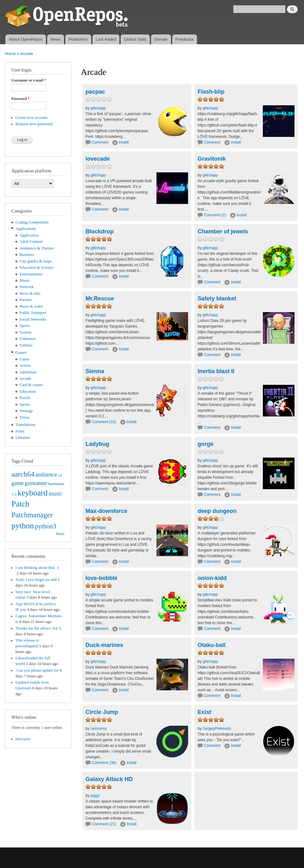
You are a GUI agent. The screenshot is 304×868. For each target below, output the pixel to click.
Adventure (28, 372)
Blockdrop (100, 231)
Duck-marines (104, 645)
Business (27, 255)
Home (10, 54)
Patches (26, 300)
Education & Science (37, 268)
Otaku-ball (212, 645)
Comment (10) (104, 422)
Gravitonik (212, 159)
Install (124, 142)
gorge (206, 444)
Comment (101, 142)
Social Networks (33, 319)
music (56, 494)
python (23, 526)
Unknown (28, 339)
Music (25, 280)
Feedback (184, 39)
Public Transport (33, 313)
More (60, 534)
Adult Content (31, 242)
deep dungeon (217, 511)
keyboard (32, 493)
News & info (30, 293)
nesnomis (99, 729)
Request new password (34, 124)
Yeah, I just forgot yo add (36, 580)
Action (25, 366)
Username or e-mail (29, 80)
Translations (25, 425)
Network (27, 287)
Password (21, 99)
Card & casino (31, 385)
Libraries (23, 438)
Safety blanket (217, 299)
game (18, 483)
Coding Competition (32, 222)
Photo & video (32, 306)
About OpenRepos (25, 39)
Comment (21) (104, 824)
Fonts (20, 431)
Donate (161, 39)
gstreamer (36, 483)
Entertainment (31, 274)
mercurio (23, 739)
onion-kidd (212, 578)
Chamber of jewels (223, 231)
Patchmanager (32, 515)
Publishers (78, 39)
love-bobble (101, 578)
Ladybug (97, 444)
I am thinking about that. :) (37, 568)
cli (60, 475)
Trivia (25, 417)
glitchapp (98, 108)
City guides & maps (36, 261)
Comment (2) (215, 215)
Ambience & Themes (37, 248)
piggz (95, 796)
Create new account (32, 118)
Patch (20, 504)
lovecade (98, 159)
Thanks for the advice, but (37, 628)
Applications (26, 229)
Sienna (95, 371)
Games (21, 353)
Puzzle (25, 398)
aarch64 (23, 474)
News (56, 39)
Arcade (26, 54)
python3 (45, 526)
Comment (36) (104, 763)
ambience (46, 475)
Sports (25, 326)
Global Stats (135, 39)
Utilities (26, 345)
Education (28, 391)
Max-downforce (106, 511)
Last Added (106, 39)
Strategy (26, 411)
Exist (204, 712)
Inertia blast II (216, 371)
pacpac (95, 92)
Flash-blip (211, 92)
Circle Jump (102, 712)
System (26, 332)
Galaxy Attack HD (109, 779)
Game (25, 359)
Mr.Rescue (100, 299)
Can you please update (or (37, 670)
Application (29, 235)
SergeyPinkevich (217, 729)
